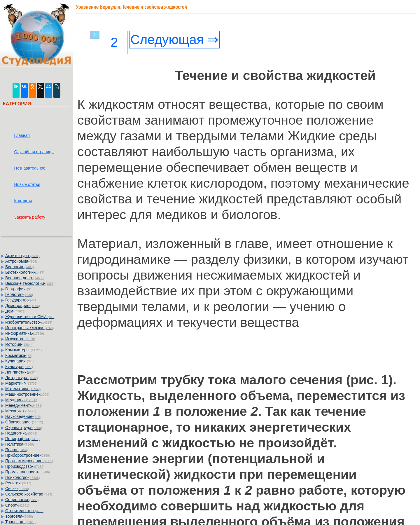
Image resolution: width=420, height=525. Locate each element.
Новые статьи (27, 184)
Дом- (15, 311)
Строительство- (25, 511)
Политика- (20, 444)
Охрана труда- (24, 428)
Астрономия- (21, 261)
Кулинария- (20, 361)
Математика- (23, 389)
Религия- (18, 483)
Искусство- (20, 339)
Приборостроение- (28, 455)
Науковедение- (23, 416)
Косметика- (19, 355)
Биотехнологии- (25, 272)
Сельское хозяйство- (29, 494)
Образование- (24, 422)
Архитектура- (22, 256)
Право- (16, 450)
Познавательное (30, 168)
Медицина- (21, 400)
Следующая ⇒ (174, 40)
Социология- (22, 500)
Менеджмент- (24, 405)
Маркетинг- (21, 383)
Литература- (22, 378)
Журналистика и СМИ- (30, 317)
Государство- (21, 300)
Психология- (22, 477)
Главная (22, 135)
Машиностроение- (27, 394)
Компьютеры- (23, 350)
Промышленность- (28, 472)
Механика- (21, 411)
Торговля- (19, 516)
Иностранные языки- (29, 328)
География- (20, 289)
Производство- (25, 466)
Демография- (23, 306)
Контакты (23, 201)
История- (19, 344)
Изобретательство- (29, 322)
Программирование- (29, 461)
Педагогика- (21, 433)
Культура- (19, 367)
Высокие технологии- (30, 283)
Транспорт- (20, 522)
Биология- (20, 267)
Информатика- (25, 333)
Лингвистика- (21, 372)
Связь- (17, 489)
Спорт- (17, 505)
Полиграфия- (22, 439)
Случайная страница (34, 152)
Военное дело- (25, 278)
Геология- (19, 294)
